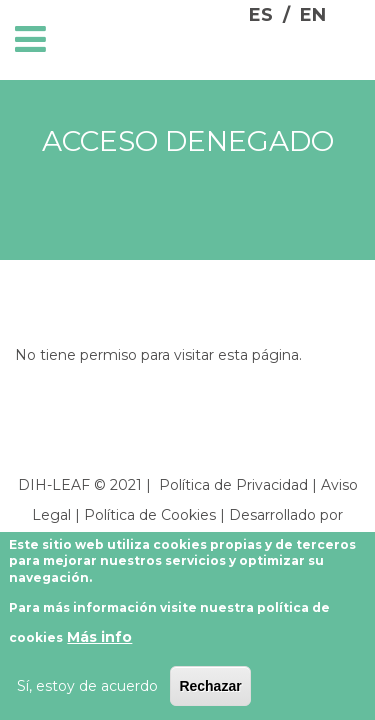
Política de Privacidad (233, 485)
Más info (99, 637)
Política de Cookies (150, 515)
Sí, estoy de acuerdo (87, 686)
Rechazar (210, 686)
